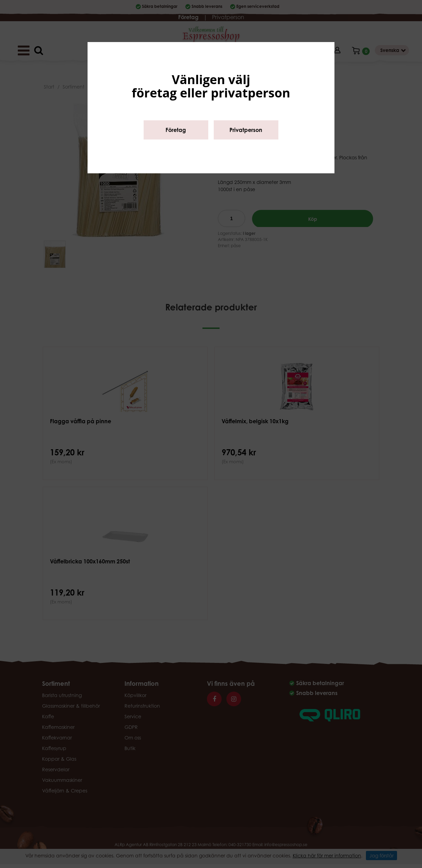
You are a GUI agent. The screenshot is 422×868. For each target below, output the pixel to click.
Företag (176, 130)
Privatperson (246, 130)
